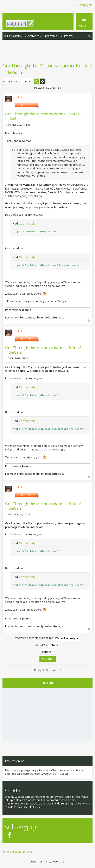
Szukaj (37, 81)
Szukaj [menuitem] (90, 36)
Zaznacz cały (27, 223)
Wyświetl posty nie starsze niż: (47, 638)
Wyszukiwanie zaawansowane (43, 81)
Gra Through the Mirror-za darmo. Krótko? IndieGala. (43, 116)
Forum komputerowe (19, 852)
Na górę (89, 321)
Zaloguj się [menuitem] (85, 5)
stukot (18, 97)
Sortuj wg (47, 645)
